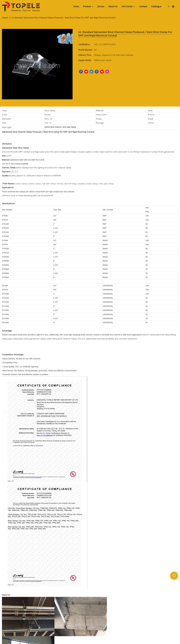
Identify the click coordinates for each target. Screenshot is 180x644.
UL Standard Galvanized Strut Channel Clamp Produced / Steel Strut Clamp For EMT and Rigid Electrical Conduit (63, 18)
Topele (5, 18)
